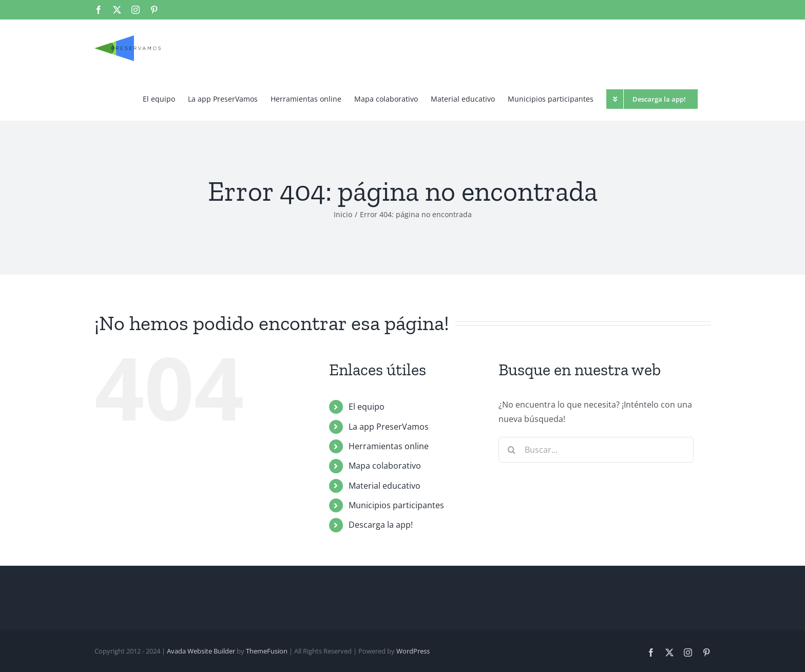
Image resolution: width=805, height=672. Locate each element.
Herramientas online (389, 446)
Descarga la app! (381, 525)
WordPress (413, 651)
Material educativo (385, 486)
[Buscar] (511, 450)
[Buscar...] (596, 450)
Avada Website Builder (201, 651)
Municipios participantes (396, 505)
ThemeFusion (267, 651)
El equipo (367, 407)
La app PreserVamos (389, 427)
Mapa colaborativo (385, 466)
